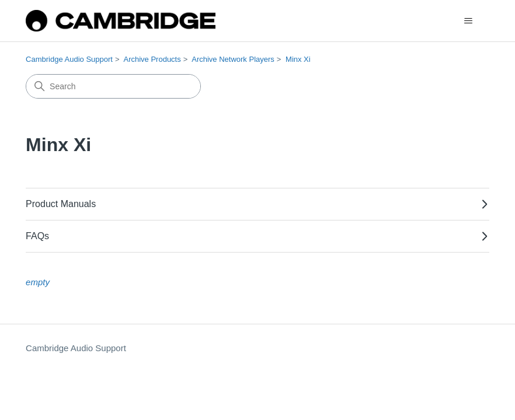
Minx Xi (298, 59)
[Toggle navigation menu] (469, 21)
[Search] (113, 86)
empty (38, 282)
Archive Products (152, 59)
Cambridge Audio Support (69, 59)
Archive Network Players (233, 59)
